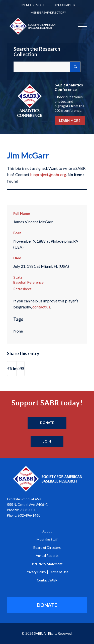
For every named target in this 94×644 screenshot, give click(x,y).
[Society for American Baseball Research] (39, 26)
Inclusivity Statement (47, 564)
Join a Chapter (64, 5)
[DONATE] (47, 605)
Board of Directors (47, 548)
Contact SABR (47, 580)
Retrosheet (22, 289)
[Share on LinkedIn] (15, 368)
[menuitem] (34, 5)
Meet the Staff (47, 540)
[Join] (47, 442)
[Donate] (47, 423)
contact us (41, 307)
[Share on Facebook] (8, 368)
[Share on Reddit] (19, 368)
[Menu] (80, 26)
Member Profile (34, 5)
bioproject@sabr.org (48, 174)
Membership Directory (48, 12)
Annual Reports (47, 556)
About (47, 531)
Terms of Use (59, 572)
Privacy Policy (36, 572)
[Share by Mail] (23, 368)
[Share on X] (11, 368)
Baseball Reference (28, 282)
